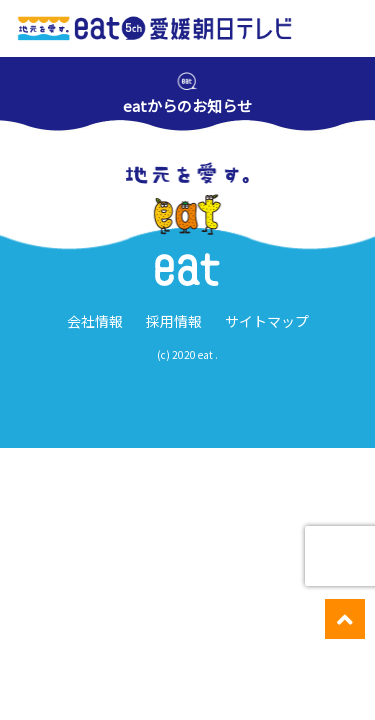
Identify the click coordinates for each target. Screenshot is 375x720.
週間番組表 (231, 699)
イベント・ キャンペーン (139, 700)
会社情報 (95, 321)
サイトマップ (267, 321)
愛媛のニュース (45, 699)
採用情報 (174, 321)
